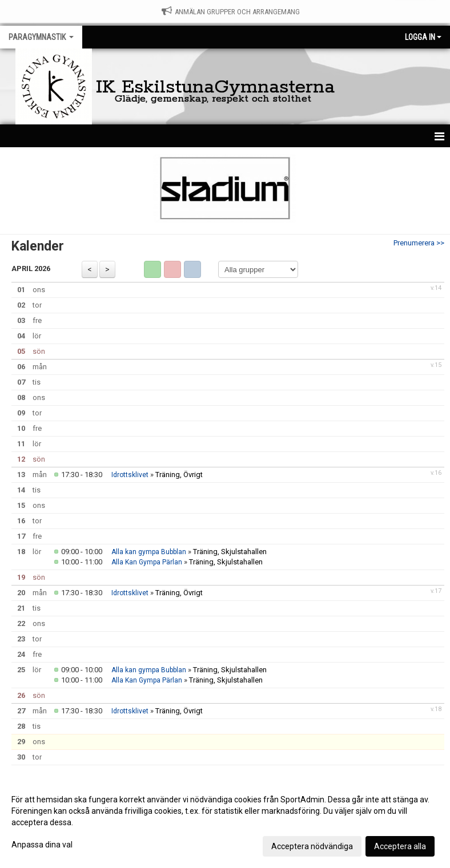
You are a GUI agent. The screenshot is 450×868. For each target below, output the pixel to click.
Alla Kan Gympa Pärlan (147, 562)
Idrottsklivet (130, 475)
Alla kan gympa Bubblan (149, 552)
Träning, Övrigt (179, 475)
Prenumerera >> (419, 243)
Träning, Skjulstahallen (230, 552)
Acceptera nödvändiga (312, 846)
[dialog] (225, 822)
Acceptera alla (400, 846)
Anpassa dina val (42, 845)
